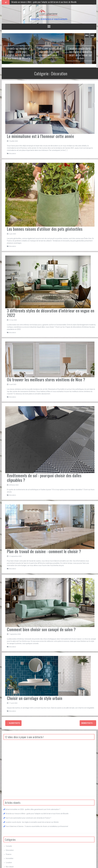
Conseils (9, 846)
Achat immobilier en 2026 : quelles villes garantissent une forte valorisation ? (33, 809)
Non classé (10, 867)
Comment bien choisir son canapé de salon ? (41, 629)
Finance (9, 854)
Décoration (12, 154)
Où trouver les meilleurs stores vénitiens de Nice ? (46, 379)
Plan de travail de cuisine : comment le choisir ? (44, 551)
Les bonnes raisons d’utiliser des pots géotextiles (45, 229)
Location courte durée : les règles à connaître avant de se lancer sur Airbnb (80, 53)
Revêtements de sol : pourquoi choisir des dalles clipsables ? (44, 478)
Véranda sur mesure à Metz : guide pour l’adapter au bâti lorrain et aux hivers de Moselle (44, 2)
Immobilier (10, 858)
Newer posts (88, 723)
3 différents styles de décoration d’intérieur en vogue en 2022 (51, 313)
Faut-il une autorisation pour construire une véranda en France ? (49, 52)
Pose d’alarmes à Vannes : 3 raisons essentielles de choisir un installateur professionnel (37, 826)
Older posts (13, 723)
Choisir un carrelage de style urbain (35, 698)
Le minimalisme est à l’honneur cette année (40, 136)
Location (9, 863)
